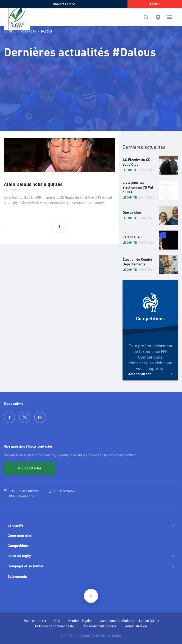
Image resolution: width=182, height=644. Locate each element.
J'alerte (155, 4)
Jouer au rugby (19, 556)
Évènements (17, 577)
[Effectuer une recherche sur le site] (147, 17)
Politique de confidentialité (54, 626)
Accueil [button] (9, 32)
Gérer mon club (20, 536)
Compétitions (18, 546)
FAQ (57, 621)
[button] (170, 17)
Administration (136, 626)
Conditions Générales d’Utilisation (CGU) (129, 621)
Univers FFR (64, 4)
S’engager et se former (25, 566)
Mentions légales (80, 621)
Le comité (15, 525)
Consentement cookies (99, 626)
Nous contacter (30, 468)
